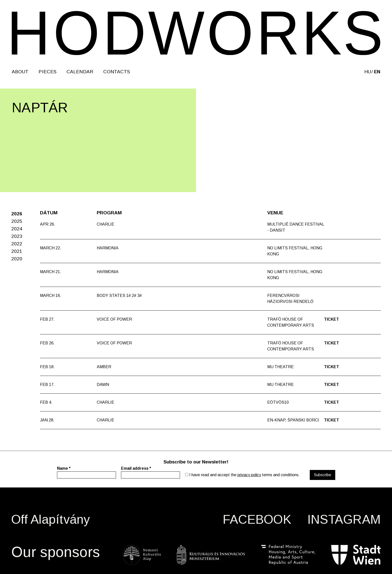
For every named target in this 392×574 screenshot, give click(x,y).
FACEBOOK (257, 519)
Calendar (80, 72)
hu (368, 72)
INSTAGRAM (344, 519)
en (377, 72)
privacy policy (249, 475)
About (20, 72)
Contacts (117, 72)
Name (64, 468)
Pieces (47, 72)
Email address (136, 468)
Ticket (331, 319)
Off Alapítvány (51, 519)
